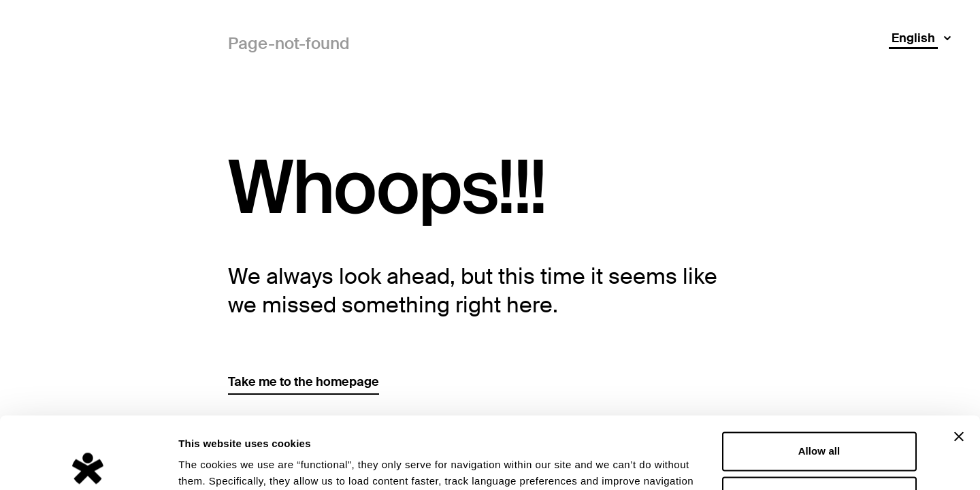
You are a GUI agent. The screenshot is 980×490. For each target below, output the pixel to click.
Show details (210, 463)
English (913, 38)
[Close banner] (959, 365)
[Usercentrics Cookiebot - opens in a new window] (88, 463)
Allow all (819, 379)
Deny (819, 424)
